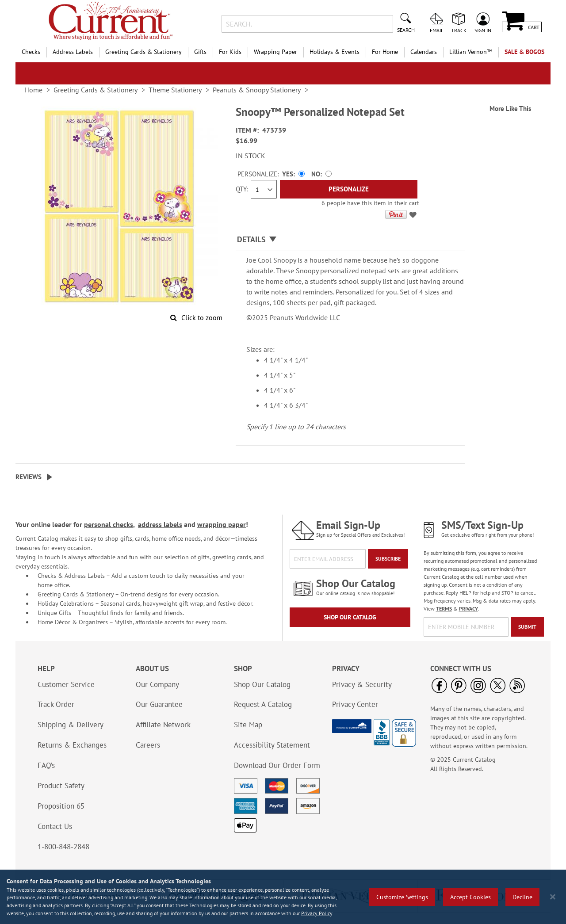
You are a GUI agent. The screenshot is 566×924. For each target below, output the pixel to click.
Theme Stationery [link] (175, 90)
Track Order (56, 704)
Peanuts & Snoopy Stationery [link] (257, 90)
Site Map (248, 725)
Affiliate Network (163, 725)
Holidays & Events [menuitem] (335, 52)
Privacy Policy (317, 913)
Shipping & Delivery (71, 725)
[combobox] (307, 24)
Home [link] (33, 90)
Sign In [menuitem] (483, 30)
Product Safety (61, 786)
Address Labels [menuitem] (73, 52)
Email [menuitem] (437, 30)
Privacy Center (355, 704)
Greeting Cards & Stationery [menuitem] (143, 52)
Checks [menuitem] (31, 52)
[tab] (350, 240)
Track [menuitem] (459, 30)
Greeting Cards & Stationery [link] (96, 90)
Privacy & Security (362, 684)
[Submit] (527, 627)
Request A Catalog (263, 704)
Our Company (157, 684)
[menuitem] (471, 52)
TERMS (444, 609)
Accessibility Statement (272, 745)
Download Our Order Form (277, 765)
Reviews (29, 477)
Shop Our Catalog (350, 617)
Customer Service (66, 684)
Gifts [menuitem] (200, 52)
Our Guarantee (159, 704)
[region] (283, 897)
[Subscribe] (388, 559)
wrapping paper (222, 524)
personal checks (109, 524)
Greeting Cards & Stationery (76, 594)
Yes (288, 174)
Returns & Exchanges (72, 745)
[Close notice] (553, 897)
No (316, 174)
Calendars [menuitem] (424, 52)
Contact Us (55, 826)
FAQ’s (46, 765)
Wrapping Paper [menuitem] (275, 52)
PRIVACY (468, 609)
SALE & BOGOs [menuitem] (524, 52)
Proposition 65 (61, 806)
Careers (148, 745)
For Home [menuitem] (385, 52)
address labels (160, 524)
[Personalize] (349, 189)
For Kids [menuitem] (230, 52)
